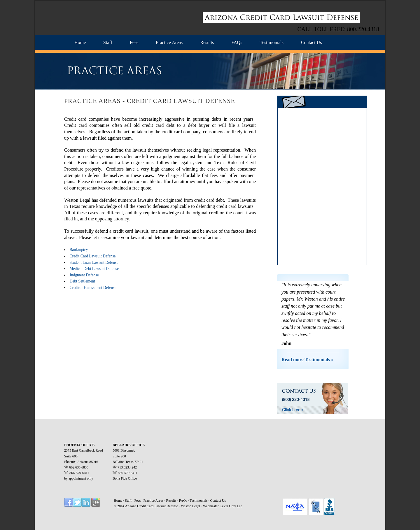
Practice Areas (154, 501)
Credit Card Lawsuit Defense (93, 256)
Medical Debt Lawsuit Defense (94, 269)
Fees (138, 501)
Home (118, 501)
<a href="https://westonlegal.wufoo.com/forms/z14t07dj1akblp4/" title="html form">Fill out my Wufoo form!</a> (322, 186)
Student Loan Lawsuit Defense (94, 263)
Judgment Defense (84, 275)
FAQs (184, 501)
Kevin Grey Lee (231, 506)
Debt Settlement (82, 281)
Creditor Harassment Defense (93, 288)
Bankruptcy (79, 250)
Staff (129, 501)
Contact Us (218, 501)
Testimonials (199, 501)
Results (171, 501)
